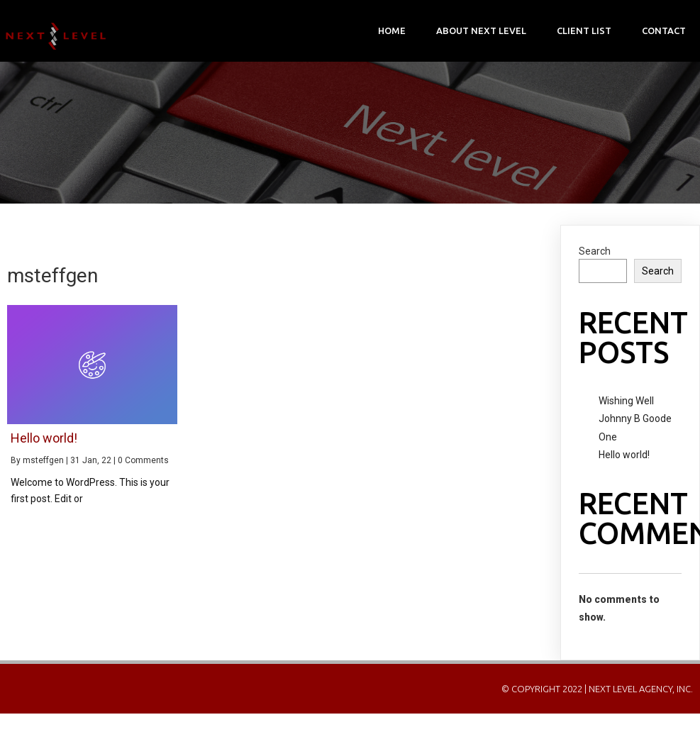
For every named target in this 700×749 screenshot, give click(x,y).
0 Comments (143, 460)
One (608, 437)
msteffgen (43, 460)
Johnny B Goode (635, 418)
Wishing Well (626, 401)
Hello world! (624, 455)
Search (595, 251)
